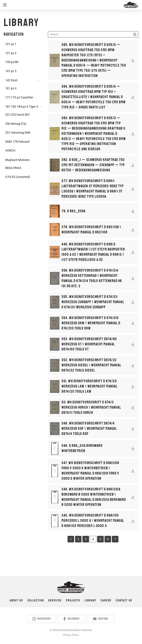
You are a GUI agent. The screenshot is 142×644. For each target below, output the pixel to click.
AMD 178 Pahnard (17, 142)
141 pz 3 (11, 71)
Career (106, 600)
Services (55, 600)
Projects (73, 600)
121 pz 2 (11, 53)
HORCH (10, 151)
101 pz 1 (11, 44)
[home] (131, 5)
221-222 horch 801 (18, 115)
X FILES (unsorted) (18, 177)
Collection (36, 600)
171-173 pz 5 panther (19, 97)
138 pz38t (12, 62)
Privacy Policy (71, 635)
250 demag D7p (16, 124)
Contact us (124, 600)
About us (16, 600)
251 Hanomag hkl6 (18, 133)
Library (90, 600)
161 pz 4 (11, 88)
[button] (63, 5)
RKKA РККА (13, 168)
